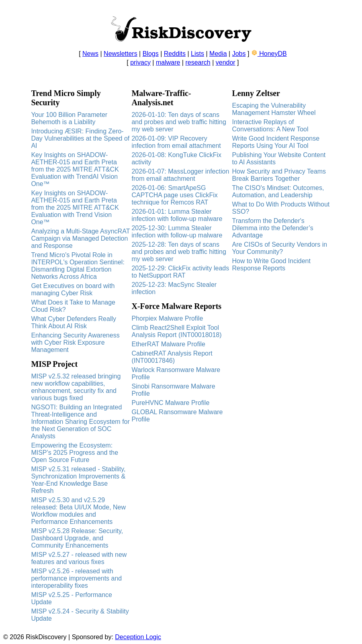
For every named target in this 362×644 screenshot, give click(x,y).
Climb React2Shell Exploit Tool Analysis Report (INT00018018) (176, 331)
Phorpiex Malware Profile (167, 318)
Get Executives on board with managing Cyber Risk (73, 289)
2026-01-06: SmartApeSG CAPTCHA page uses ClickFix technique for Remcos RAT (174, 195)
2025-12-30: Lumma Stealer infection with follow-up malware (177, 232)
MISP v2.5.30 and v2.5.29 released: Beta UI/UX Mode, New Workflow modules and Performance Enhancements (78, 511)
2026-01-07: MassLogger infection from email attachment (180, 175)
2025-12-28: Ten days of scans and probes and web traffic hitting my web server (179, 252)
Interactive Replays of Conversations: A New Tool (270, 126)
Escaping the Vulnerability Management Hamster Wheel (274, 109)
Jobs (239, 54)
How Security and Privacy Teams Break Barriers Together (279, 175)
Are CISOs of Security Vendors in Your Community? (280, 248)
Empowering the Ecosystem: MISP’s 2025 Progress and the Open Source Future (75, 453)
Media (218, 54)
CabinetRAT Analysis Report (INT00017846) (172, 357)
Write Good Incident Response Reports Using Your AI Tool (276, 142)
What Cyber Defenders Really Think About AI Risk (74, 322)
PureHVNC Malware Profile (170, 403)
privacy (140, 62)
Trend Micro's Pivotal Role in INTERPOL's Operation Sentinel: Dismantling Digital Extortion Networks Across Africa (78, 266)
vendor (226, 62)
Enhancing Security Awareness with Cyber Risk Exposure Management (75, 342)
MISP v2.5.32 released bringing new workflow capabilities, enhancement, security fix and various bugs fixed (76, 387)
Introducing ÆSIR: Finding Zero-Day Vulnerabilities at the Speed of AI (80, 138)
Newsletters (121, 54)
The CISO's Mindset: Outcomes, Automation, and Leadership (278, 191)
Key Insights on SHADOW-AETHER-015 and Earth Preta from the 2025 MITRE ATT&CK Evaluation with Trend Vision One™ (75, 208)
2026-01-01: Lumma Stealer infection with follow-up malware (177, 215)
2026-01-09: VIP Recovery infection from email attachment (176, 142)
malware (168, 62)
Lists (197, 54)
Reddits (175, 54)
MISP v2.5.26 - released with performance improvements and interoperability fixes (76, 578)
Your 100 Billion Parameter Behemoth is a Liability (69, 118)
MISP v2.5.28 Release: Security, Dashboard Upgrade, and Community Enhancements (77, 538)
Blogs (151, 54)
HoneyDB (269, 54)
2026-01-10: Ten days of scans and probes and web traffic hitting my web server (179, 122)
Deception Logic (138, 637)
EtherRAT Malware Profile (168, 344)
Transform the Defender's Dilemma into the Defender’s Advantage (273, 228)
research (198, 62)
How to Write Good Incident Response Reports (271, 265)
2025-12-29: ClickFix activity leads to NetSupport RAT (180, 272)
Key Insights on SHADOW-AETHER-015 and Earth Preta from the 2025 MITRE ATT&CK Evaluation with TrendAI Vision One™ (75, 169)
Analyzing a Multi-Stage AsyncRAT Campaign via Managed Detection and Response (80, 238)
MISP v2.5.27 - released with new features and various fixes (79, 558)
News (90, 54)
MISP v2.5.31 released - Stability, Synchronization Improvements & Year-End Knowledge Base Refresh (78, 480)
